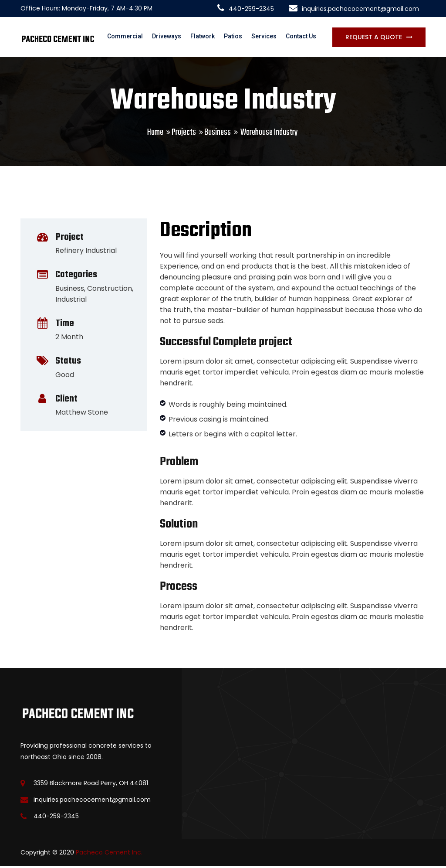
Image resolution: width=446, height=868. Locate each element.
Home (155, 134)
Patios (237, 38)
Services (267, 38)
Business (218, 134)
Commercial (130, 38)
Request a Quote (374, 38)
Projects (184, 134)
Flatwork (207, 38)
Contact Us (304, 38)
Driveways (171, 38)
